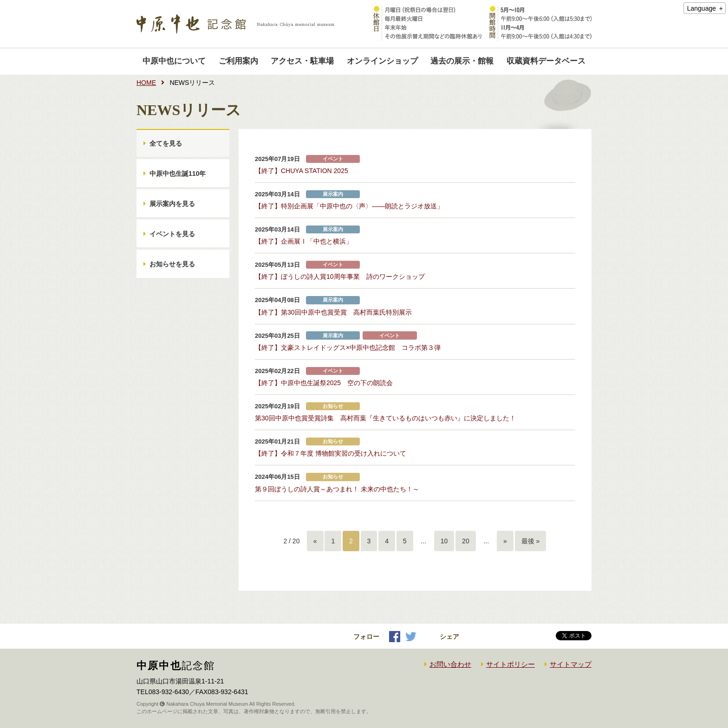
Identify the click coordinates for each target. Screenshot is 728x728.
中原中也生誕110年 (178, 174)
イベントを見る (172, 234)
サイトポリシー (510, 664)
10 (444, 541)
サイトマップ (571, 664)
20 (466, 541)
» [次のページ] (505, 541)
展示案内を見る (172, 204)
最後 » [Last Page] (531, 541)
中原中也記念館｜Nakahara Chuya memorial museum (235, 24)
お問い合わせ (450, 664)
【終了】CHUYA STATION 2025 (302, 171)
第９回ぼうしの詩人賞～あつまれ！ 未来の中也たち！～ (337, 489)
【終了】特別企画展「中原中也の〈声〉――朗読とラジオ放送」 (349, 206)
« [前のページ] (315, 541)
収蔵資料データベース (546, 61)
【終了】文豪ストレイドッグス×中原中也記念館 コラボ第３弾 (348, 348)
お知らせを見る (172, 264)
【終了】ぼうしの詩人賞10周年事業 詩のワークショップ (340, 277)
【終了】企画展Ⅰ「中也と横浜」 (304, 241)
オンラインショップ (382, 61)
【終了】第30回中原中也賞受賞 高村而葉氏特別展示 (333, 312)
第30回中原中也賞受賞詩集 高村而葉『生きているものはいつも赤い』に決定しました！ (385, 418)
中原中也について (174, 61)
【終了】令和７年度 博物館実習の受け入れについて (331, 453)
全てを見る (166, 143)
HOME (146, 83)
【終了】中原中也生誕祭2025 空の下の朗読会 (324, 383)
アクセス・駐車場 (302, 61)
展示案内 (333, 194)
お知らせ (333, 406)
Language (702, 8)
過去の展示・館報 (462, 61)
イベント (333, 159)
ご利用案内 (238, 61)
